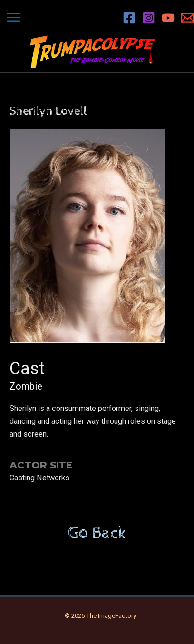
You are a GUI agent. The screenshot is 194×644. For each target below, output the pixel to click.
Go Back (97, 533)
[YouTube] (168, 18)
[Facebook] (129, 18)
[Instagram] (149, 18)
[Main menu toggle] (14, 18)
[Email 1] (188, 18)
